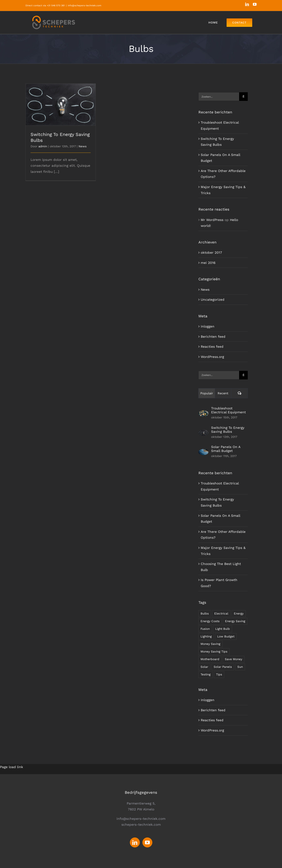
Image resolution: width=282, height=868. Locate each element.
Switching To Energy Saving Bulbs (228, 430)
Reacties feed (212, 347)
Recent (223, 393)
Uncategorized (213, 300)
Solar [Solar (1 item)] (204, 667)
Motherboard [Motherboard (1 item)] (210, 659)
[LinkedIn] (135, 842)
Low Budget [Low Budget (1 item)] (226, 636)
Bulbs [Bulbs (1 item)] (205, 614)
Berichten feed (213, 337)
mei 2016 (208, 263)
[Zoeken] (243, 97)
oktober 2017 (211, 253)
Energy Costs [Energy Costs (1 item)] (210, 621)
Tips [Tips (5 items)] (219, 674)
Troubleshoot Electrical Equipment (228, 410)
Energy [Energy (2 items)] (239, 614)
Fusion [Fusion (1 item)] (205, 629)
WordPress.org (212, 357)
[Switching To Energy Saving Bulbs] (203, 433)
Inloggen (208, 326)
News (83, 146)
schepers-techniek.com (141, 825)
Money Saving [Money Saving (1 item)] (210, 644)
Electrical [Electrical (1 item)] (221, 614)
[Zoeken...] (219, 97)
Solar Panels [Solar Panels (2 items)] (223, 667)
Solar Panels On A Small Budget (226, 449)
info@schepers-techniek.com (85, 5)
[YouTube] (147, 842)
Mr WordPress (212, 220)
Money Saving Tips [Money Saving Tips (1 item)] (214, 652)
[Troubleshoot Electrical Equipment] (203, 413)
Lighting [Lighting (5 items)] (206, 636)
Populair (207, 393)
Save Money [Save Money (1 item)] (234, 659)
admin (43, 146)
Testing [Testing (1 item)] (206, 674)
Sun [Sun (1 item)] (240, 667)
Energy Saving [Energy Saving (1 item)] (235, 621)
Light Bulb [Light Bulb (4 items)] (223, 629)
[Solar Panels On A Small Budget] (203, 452)
